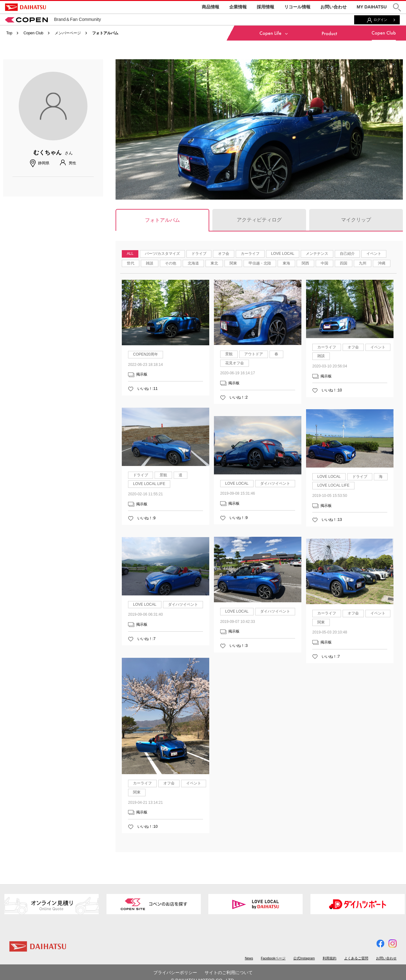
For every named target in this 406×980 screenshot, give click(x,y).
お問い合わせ (334, 7)
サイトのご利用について (229, 973)
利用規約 (329, 958)
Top (9, 33)
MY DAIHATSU (372, 7)
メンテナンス (317, 254)
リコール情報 (297, 7)
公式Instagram (304, 958)
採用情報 (265, 7)
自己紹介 (347, 254)
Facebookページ (273, 958)
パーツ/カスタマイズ (162, 254)
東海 (286, 263)
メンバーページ (68, 33)
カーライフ (250, 254)
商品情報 (210, 7)
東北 (214, 263)
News (249, 958)
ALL (130, 254)
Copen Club (33, 33)
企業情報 (238, 7)
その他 (171, 263)
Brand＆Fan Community (53, 19)
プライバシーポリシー (175, 973)
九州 (363, 263)
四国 (344, 263)
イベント (374, 254)
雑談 (150, 263)
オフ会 (224, 254)
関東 (233, 263)
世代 (131, 263)
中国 (324, 263)
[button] (397, 7)
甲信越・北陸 (260, 263)
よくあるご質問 (356, 958)
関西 (305, 263)
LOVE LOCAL (283, 254)
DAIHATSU (25, 7)
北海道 (193, 263)
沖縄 (382, 263)
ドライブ (199, 254)
